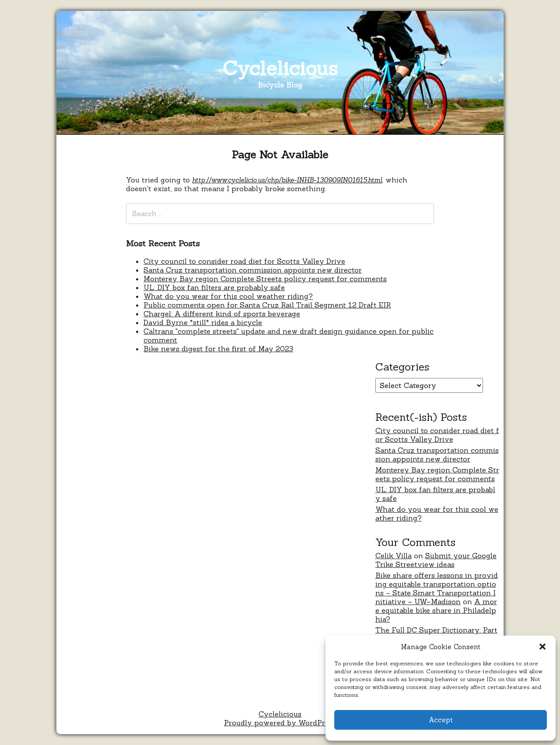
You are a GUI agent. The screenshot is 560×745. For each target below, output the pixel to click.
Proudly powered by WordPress (280, 723)
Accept (441, 720)
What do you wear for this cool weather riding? (228, 296)
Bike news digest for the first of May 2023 (218, 349)
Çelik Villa (394, 556)
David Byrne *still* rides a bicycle (203, 322)
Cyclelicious (280, 68)
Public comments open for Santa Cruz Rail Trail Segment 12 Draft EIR (267, 305)
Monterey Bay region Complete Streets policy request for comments (265, 279)
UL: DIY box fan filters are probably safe (214, 287)
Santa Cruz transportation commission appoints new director (253, 270)
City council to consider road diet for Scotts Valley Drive (244, 261)
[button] (542, 647)
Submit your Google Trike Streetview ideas (436, 560)
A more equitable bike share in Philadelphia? (436, 610)
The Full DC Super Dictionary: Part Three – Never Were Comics (436, 634)
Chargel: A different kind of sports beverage (222, 314)
